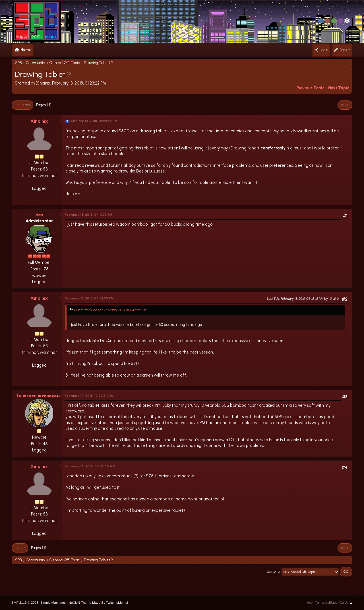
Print (345, 105)
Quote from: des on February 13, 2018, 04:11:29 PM (110, 310)
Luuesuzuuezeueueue (39, 396)
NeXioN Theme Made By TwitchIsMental (98, 602)
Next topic (339, 88)
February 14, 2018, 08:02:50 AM (90, 466)
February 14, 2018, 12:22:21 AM (89, 396)
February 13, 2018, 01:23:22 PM (93, 121)
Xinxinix (39, 121)
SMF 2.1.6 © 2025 (25, 602)
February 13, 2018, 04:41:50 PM (89, 298)
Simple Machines (53, 602)
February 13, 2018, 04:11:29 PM (89, 215)
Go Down (23, 105)
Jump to (273, 571)
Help (310, 603)
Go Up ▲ (346, 603)
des (39, 215)
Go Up (20, 548)
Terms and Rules (326, 603)
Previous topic (311, 88)
